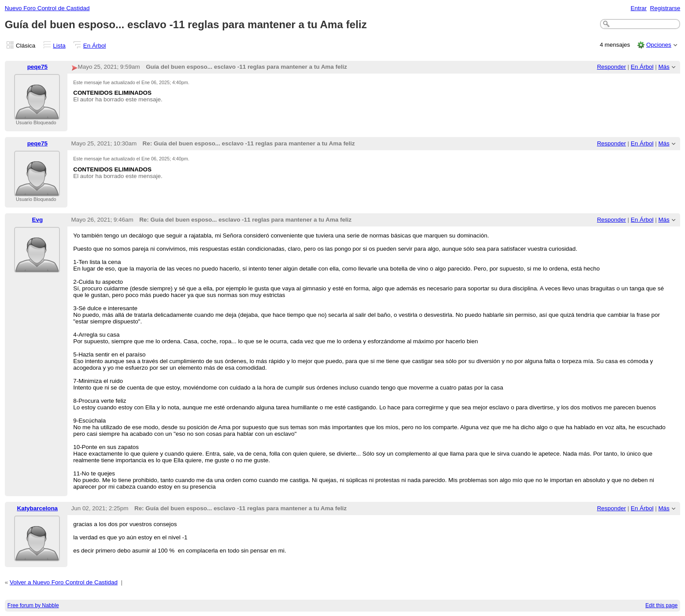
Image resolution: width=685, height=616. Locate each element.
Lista (59, 46)
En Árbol (95, 46)
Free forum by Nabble (33, 605)
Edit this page (661, 605)
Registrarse (665, 8)
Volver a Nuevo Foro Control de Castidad (64, 582)
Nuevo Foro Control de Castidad (47, 8)
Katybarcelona (37, 508)
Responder (611, 67)
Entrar (639, 8)
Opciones (659, 45)
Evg (37, 220)
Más (664, 67)
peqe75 (37, 67)
